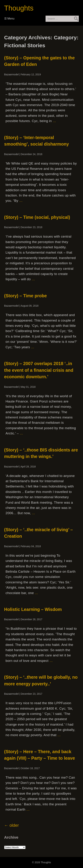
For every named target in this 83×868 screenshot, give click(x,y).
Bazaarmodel (12, 74)
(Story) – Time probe (26, 296)
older (12, 825)
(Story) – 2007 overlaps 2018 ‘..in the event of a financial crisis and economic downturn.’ (39, 370)
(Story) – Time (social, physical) (37, 217)
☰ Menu (9, 19)
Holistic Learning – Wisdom (33, 609)
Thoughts (19, 8)
